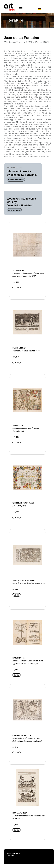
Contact (10, 855)
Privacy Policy (13, 853)
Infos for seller (14, 210)
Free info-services (16, 180)
